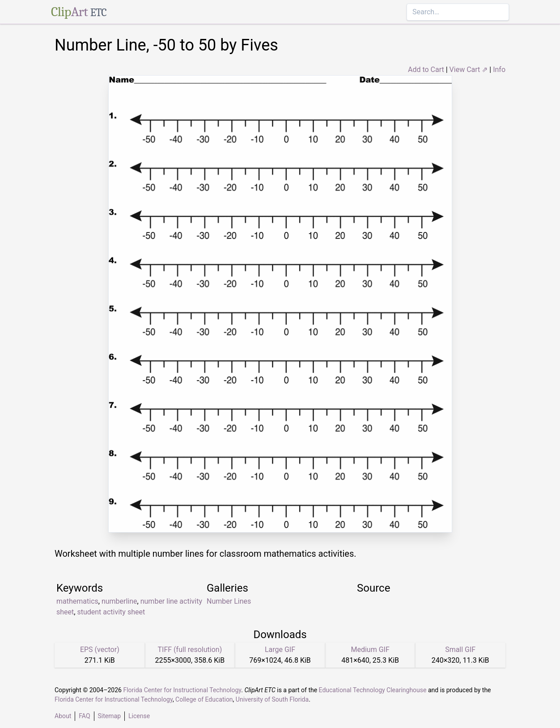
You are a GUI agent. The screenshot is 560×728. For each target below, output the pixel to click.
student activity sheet (111, 612)
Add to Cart (426, 70)
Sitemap (109, 716)
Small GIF (460, 650)
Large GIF (280, 650)
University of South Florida (272, 699)
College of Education (204, 699)
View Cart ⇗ (469, 70)
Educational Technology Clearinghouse (373, 690)
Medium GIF (370, 650)
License (139, 716)
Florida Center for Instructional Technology (182, 690)
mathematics (77, 601)
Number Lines (229, 601)
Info (499, 70)
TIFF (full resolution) (190, 650)
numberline (119, 601)
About (63, 716)
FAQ (84, 716)
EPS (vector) (100, 650)
